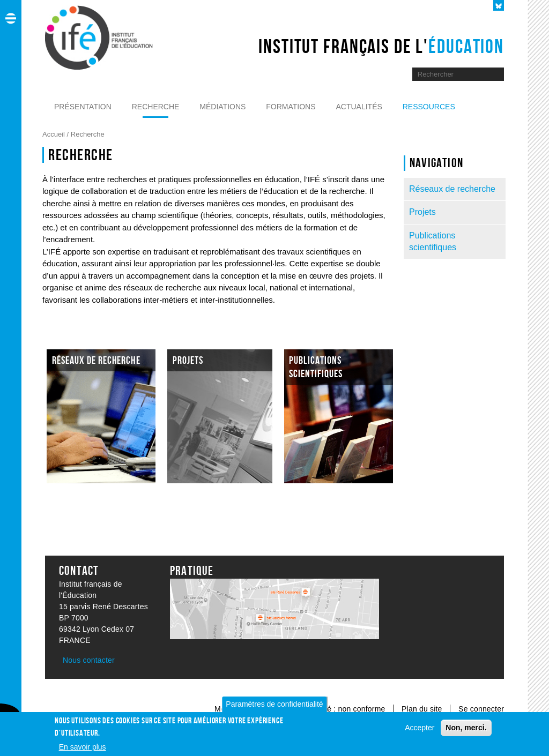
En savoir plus (83, 748)
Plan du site (423, 709)
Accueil (55, 134)
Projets (422, 212)
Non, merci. (466, 729)
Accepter (420, 729)
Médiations (222, 107)
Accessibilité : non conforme (337, 709)
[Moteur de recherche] (450, 74)
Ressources (429, 107)
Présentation (83, 107)
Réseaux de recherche (452, 189)
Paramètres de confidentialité (274, 706)
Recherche (156, 107)
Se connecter (481, 709)
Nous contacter (89, 660)
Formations (291, 107)
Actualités (359, 107)
